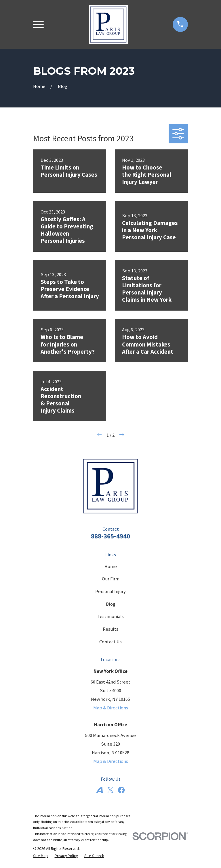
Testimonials (110, 616)
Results (110, 629)
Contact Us (110, 642)
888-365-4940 (110, 536)
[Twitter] (110, 790)
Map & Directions (111, 708)
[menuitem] (40, 856)
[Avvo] (99, 790)
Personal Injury (110, 591)
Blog (111, 604)
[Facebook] (121, 790)
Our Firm (111, 579)
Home (111, 566)
